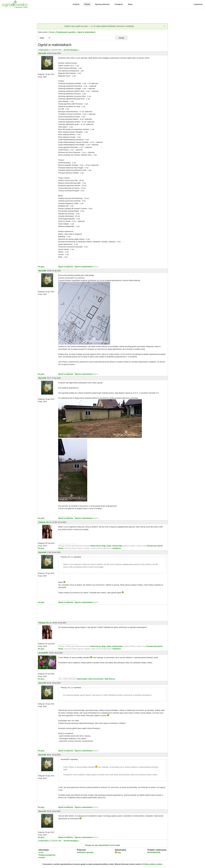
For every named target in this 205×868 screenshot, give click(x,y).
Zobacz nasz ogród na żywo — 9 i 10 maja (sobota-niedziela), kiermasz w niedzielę (99, 26)
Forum (87, 4)
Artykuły (76, 4)
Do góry (41, 267)
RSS (118, 853)
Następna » (75, 50)
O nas (41, 852)
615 (68, 50)
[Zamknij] (164, 26)
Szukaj (121, 38)
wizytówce (117, 548)
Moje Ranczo (110, 679)
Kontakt (42, 857)
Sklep (130, 4)
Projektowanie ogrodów (66, 32)
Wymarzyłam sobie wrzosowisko (90, 679)
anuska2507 (43, 653)
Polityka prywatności (47, 855)
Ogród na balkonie (66, 267)
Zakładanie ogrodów (85, 852)
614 (65, 50)
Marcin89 (42, 53)
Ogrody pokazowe (102, 4)
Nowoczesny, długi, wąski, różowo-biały (107, 546)
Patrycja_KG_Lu (45, 522)
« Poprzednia (43, 50)
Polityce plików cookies (153, 864)
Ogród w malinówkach (86, 32)
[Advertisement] (102, 16)
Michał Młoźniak (154, 852)
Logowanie (198, 4)
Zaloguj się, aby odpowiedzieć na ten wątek (102, 845)
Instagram (119, 4)
